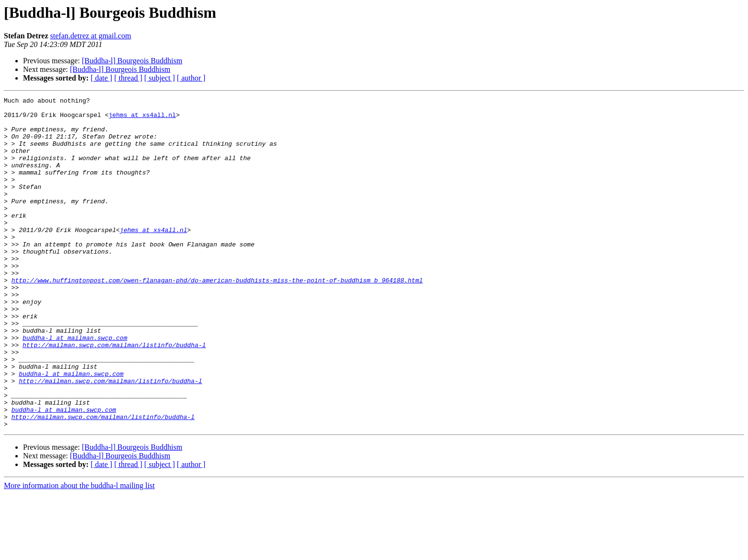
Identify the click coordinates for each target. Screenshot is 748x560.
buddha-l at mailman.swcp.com (75, 386)
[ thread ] (128, 78)
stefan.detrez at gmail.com (91, 36)
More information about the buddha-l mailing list (79, 552)
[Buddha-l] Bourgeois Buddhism (132, 61)
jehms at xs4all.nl (142, 119)
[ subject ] (160, 78)
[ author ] (191, 78)
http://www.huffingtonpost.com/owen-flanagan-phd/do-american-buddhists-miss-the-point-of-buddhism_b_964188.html (217, 317)
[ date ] (101, 78)
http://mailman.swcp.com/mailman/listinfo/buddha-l (114, 395)
